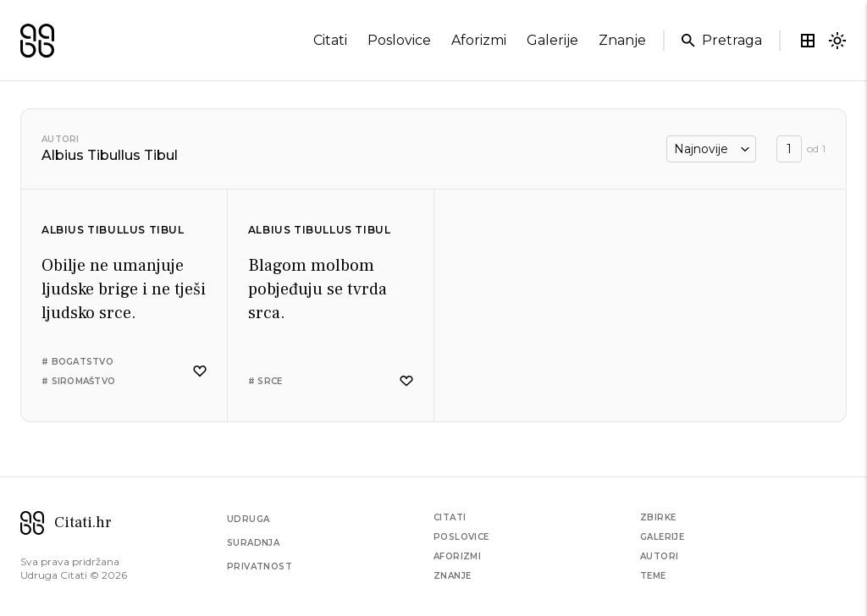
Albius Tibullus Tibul (113, 230)
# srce (265, 381)
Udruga (248, 519)
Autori (61, 139)
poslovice (399, 40)
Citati (450, 517)
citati (330, 40)
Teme (653, 576)
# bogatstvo (77, 362)
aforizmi (479, 40)
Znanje (452, 576)
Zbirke (658, 517)
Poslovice (461, 537)
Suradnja (253, 543)
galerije (552, 40)
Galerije (662, 537)
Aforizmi (457, 556)
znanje (622, 40)
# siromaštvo (78, 381)
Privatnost (260, 566)
